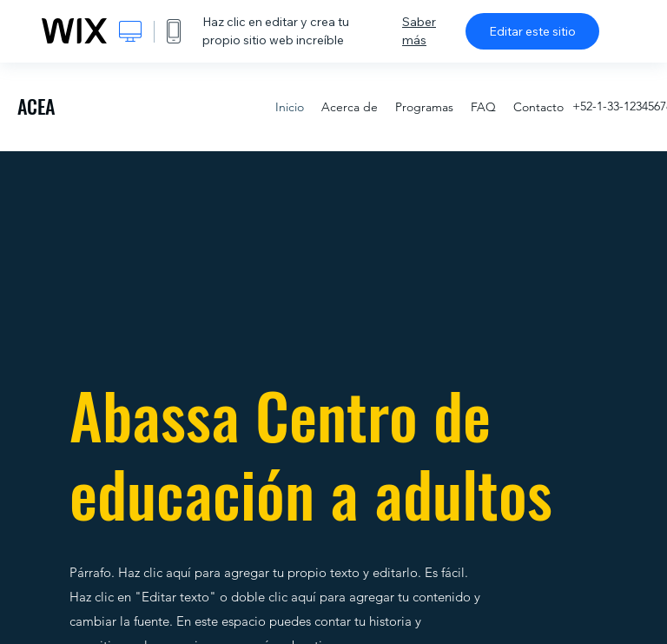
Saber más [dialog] (419, 31)
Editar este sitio (532, 31)
